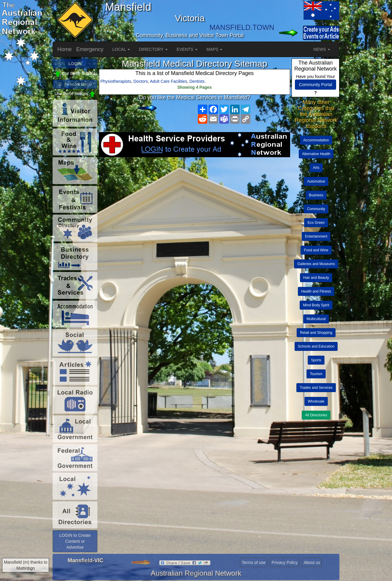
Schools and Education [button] (316, 346)
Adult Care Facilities (169, 81)
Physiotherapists (116, 81)
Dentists (197, 81)
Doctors (141, 81)
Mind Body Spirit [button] (316, 305)
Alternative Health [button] (316, 154)
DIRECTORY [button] (153, 49)
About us (312, 562)
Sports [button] (316, 360)
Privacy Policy (285, 562)
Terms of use (254, 562)
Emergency (90, 49)
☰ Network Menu (75, 84)
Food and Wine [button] (316, 250)
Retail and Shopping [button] (316, 333)
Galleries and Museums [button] (316, 264)
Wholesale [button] (316, 401)
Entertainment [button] (316, 236)
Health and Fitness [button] (316, 291)
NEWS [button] (322, 49)
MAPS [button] (215, 49)
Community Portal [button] (315, 85)
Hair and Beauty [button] (316, 278)
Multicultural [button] (316, 319)
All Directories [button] (316, 415)
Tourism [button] (316, 374)
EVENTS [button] (187, 49)
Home (65, 49)
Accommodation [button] (316, 140)
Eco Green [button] (316, 223)
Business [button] (316, 195)
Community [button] (316, 209)
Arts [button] (316, 168)
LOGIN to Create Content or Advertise (75, 541)
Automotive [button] (316, 181)
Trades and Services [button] (316, 388)
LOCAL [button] (121, 49)
